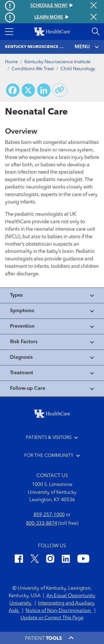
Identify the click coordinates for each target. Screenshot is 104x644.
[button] (9, 32)
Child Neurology (78, 69)
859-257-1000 (49, 515)
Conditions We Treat (33, 69)
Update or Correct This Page (52, 618)
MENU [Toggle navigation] (87, 47)
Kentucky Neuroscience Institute (57, 62)
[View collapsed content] (52, 295)
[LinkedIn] (66, 560)
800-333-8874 (42, 523)
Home (11, 62)
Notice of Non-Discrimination (59, 611)
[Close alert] (94, 17)
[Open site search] (96, 32)
